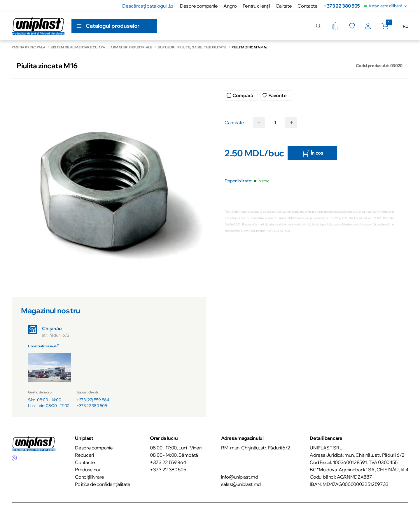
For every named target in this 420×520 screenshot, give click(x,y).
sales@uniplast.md (241, 483)
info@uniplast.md (239, 476)
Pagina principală (28, 47)
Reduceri (84, 454)
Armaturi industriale (131, 47)
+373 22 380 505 (342, 6)
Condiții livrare (90, 476)
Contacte (307, 6)
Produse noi (87, 469)
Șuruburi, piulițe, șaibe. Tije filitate (192, 47)
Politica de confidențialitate (103, 483)
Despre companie (199, 6)
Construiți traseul (43, 345)
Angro (230, 6)
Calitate (284, 6)
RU (406, 26)
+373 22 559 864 (168, 461)
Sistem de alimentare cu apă (78, 47)
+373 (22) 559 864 (93, 399)
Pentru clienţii (256, 6)
